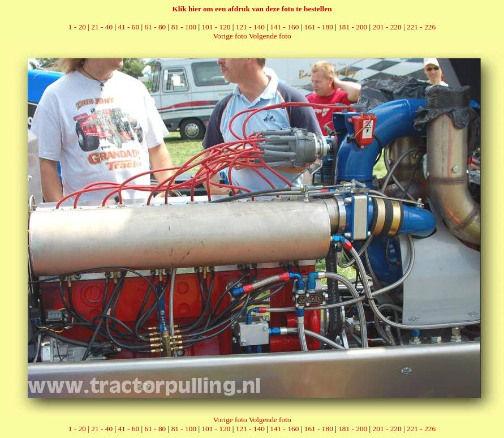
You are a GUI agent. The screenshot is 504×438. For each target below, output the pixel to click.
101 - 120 (216, 27)
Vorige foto (230, 36)
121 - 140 (250, 27)
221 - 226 (421, 27)
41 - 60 (128, 27)
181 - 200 (353, 27)
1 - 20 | (80, 27)
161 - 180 (319, 27)
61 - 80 (156, 27)
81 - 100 (184, 27)
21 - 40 (102, 27)
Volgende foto (270, 36)
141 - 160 (284, 27)
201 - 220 (387, 27)
